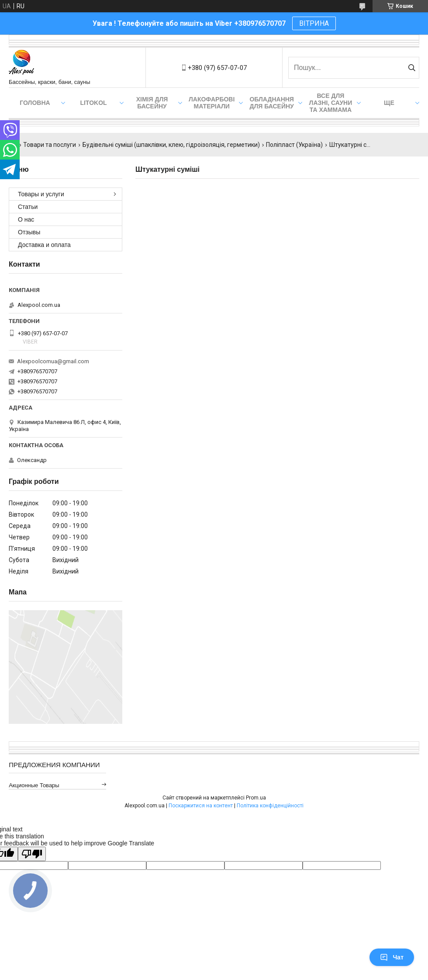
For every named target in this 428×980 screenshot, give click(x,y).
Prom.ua (256, 798)
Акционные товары (34, 785)
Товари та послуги (50, 145)
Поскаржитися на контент (201, 806)
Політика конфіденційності (270, 806)
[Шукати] (412, 68)
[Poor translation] (32, 854)
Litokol (93, 103)
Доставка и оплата (44, 245)
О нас (26, 219)
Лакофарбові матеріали (212, 103)
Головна (35, 103)
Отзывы (29, 232)
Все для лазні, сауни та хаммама (331, 103)
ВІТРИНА (314, 23)
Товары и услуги (41, 194)
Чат (392, 957)
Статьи (28, 207)
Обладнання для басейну (272, 103)
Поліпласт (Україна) (294, 145)
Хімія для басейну (152, 103)
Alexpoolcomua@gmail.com (53, 361)
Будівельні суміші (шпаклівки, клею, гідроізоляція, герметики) (171, 145)
